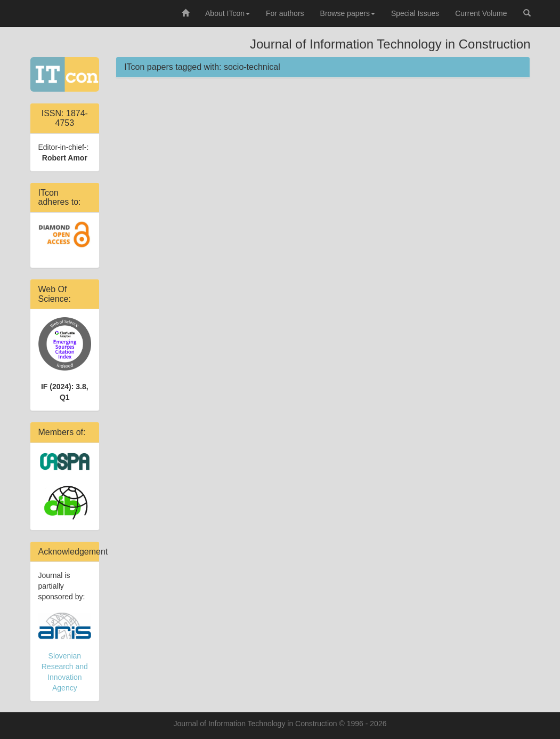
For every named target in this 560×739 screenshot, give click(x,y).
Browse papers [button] (348, 13)
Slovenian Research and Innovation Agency (65, 652)
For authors (285, 13)
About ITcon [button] (228, 13)
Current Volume (481, 13)
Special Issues (415, 13)
